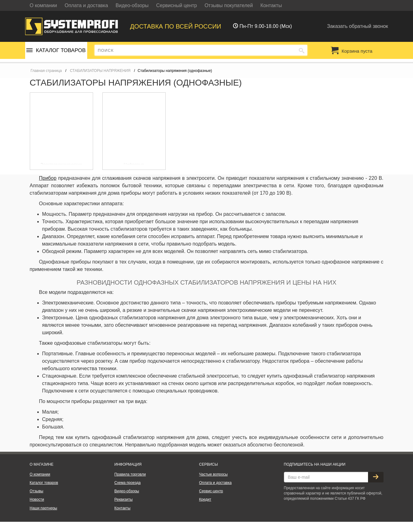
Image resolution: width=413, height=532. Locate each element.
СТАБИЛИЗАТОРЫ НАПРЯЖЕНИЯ (100, 71)
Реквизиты (124, 499)
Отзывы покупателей (229, 5)
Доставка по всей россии (176, 26)
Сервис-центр (211, 491)
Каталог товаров (56, 50)
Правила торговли (130, 474)
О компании (43, 5)
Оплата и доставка (86, 5)
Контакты (271, 5)
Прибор (48, 178)
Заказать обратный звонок (357, 26)
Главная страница (46, 71)
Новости (37, 499)
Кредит (205, 499)
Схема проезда (128, 483)
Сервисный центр (176, 5)
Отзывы (37, 491)
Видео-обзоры (132, 5)
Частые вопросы (213, 474)
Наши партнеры (44, 508)
